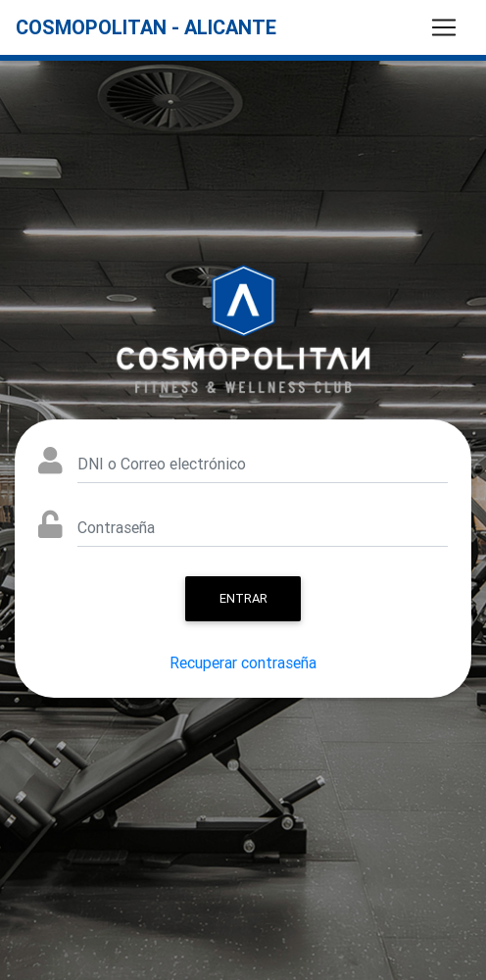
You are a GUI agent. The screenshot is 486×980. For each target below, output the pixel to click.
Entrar (243, 598)
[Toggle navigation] (444, 27)
